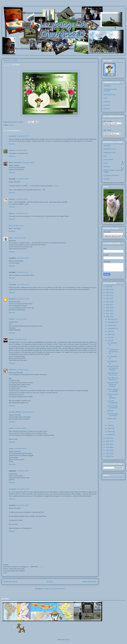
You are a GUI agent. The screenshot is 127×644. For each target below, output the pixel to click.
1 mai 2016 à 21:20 (22, 272)
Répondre (12, 144)
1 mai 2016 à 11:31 (21, 213)
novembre (111, 322)
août (109, 331)
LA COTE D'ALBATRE (112, 402)
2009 (108, 456)
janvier (110, 434)
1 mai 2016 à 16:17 (18, 226)
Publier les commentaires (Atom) (54, 589)
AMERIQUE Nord (109, 149)
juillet (110, 334)
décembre (111, 319)
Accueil (50, 582)
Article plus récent (10, 582)
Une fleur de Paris (15, 412)
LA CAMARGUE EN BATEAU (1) (113, 351)
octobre (110, 325)
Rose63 (11, 319)
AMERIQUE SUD (109, 95)
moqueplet (12, 136)
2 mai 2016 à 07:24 (22, 370)
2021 (108, 302)
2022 (108, 299)
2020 (108, 305)
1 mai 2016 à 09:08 (22, 179)
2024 (108, 293)
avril (109, 425)
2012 (108, 447)
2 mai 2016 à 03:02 (20, 339)
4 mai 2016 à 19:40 (22, 505)
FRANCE (107, 105)
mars (110, 428)
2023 (108, 296)
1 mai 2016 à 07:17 (23, 136)
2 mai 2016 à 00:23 (21, 319)
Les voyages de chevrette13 (31, 13)
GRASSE (111, 411)
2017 (108, 314)
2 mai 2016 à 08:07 (28, 412)
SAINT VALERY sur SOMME (113, 390)
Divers (12, 125)
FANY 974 (12, 370)
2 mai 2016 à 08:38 (20, 428)
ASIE (105, 98)
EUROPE (107, 102)
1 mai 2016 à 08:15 (21, 150)
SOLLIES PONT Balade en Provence (113, 385)
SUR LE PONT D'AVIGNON (112, 407)
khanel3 (11, 150)
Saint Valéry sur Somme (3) (113, 374)
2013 (108, 444)
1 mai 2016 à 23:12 (23, 299)
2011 (108, 450)
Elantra (11, 339)
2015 (108, 438)
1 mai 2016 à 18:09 (22, 258)
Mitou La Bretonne (15, 163)
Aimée (11, 428)
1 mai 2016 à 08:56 (28, 163)
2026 (108, 287)
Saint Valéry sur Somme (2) (113, 379)
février (110, 431)
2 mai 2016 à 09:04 (20, 449)
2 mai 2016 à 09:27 (23, 471)
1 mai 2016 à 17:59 (19, 238)
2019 (108, 308)
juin (109, 337)
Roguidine (12, 299)
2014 (108, 441)
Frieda (11, 449)
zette (10, 238)
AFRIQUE (107, 86)
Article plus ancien (89, 582)
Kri (10, 226)
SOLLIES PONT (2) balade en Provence (113, 368)
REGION (107, 109)
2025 (108, 290)
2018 (108, 311)
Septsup (12, 199)
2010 (108, 453)
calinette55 (13, 285)
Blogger (67, 640)
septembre (112, 328)
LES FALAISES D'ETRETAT (113, 415)
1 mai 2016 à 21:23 (23, 285)
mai (109, 340)
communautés (108, 160)
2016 (108, 317)
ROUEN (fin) (112, 419)
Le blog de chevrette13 (111, 175)
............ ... (111, 422)
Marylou (12, 213)
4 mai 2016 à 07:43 (23, 489)
